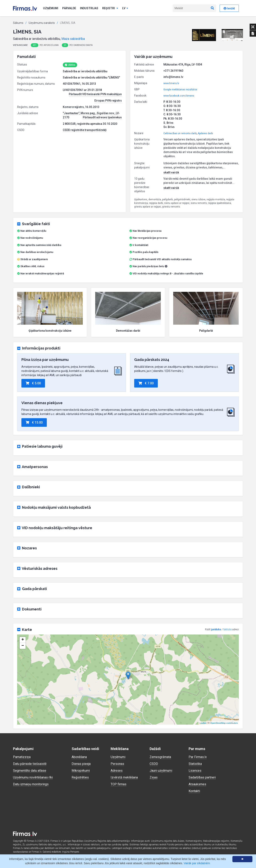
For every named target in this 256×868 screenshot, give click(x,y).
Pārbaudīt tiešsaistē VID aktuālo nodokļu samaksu (160, 259)
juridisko (216, 629)
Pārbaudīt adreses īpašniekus (102, 117)
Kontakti (194, 791)
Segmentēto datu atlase (30, 771)
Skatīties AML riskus (32, 266)
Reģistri (110, 8)
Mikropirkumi (81, 771)
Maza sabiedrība (73, 39)
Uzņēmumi (51, 8)
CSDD (154, 764)
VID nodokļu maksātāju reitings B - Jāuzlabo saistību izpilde (168, 273)
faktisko (228, 629)
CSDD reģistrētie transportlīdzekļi (85, 130)
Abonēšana (79, 757)
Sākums (18, 23)
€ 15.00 (34, 422)
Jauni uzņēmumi (161, 771)
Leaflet (203, 723)
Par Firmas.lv (198, 757)
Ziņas (154, 777)
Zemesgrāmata (160, 757)
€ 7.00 (146, 383)
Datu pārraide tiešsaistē (30, 764)
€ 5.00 (33, 383)
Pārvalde (69, 8)
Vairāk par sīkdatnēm (197, 863)
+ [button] (23, 640)
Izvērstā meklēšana (124, 777)
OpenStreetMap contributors (224, 723)
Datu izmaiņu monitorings (31, 784)
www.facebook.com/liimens (179, 96)
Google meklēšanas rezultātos (180, 90)
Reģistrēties (80, 777)
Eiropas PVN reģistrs (108, 101)
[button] (204, 35)
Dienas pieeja (81, 764)
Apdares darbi (205, 133)
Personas (117, 764)
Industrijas (89, 8)
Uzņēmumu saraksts (42, 23)
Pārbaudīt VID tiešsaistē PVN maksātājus (95, 94)
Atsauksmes (197, 784)
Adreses (117, 771)
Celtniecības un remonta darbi (180, 133)
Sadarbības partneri (202, 777)
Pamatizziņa (22, 757)
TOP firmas (118, 784)
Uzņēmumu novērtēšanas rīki (33, 777)
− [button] (23, 646)
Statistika (195, 764)
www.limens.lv (171, 83)
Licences (195, 771)
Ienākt (229, 8)
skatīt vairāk (171, 172)
